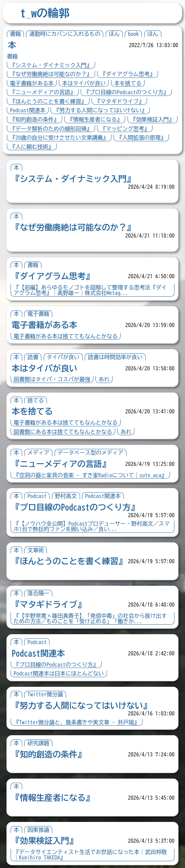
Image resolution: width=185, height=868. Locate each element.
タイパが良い (63, 357)
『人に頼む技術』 (32, 147)
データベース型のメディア (91, 453)
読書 (33, 357)
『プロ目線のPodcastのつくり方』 (126, 92)
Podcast (37, 496)
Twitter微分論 (45, 694)
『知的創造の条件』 (35, 119)
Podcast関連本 (28, 110)
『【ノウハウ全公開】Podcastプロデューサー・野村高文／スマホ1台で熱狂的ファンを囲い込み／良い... (92, 526)
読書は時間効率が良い (115, 357)
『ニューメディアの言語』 (43, 92)
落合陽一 (38, 593)
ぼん (114, 34)
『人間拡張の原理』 (141, 138)
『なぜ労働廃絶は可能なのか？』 (51, 74)
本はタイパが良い (84, 83)
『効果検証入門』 (153, 119)
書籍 (15, 34)
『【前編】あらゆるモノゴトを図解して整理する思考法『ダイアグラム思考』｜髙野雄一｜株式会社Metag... (90, 290)
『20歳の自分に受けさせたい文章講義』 (59, 138)
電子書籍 (38, 314)
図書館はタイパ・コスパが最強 (52, 379)
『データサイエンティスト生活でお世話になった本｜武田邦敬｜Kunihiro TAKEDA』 (90, 855)
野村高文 (66, 496)
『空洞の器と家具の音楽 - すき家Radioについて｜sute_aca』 (90, 475)
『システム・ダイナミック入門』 (51, 65)
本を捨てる (128, 83)
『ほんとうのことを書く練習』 (48, 101)
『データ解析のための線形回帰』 (51, 129)
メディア (38, 453)
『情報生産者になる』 (95, 119)
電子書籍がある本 (32, 83)
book (133, 34)
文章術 (36, 550)
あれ (104, 379)
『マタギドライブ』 (119, 101)
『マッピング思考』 (125, 129)
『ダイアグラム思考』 (128, 74)
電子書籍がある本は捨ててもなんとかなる (66, 336)
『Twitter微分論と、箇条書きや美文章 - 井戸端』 (77, 722)
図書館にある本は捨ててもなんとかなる (63, 432)
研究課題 (38, 743)
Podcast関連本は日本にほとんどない (59, 673)
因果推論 (38, 830)
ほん (153, 34)
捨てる (36, 400)
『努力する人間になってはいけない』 (100, 110)
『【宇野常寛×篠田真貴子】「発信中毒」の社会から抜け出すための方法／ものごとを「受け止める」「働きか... (90, 618)
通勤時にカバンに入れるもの (65, 34)
